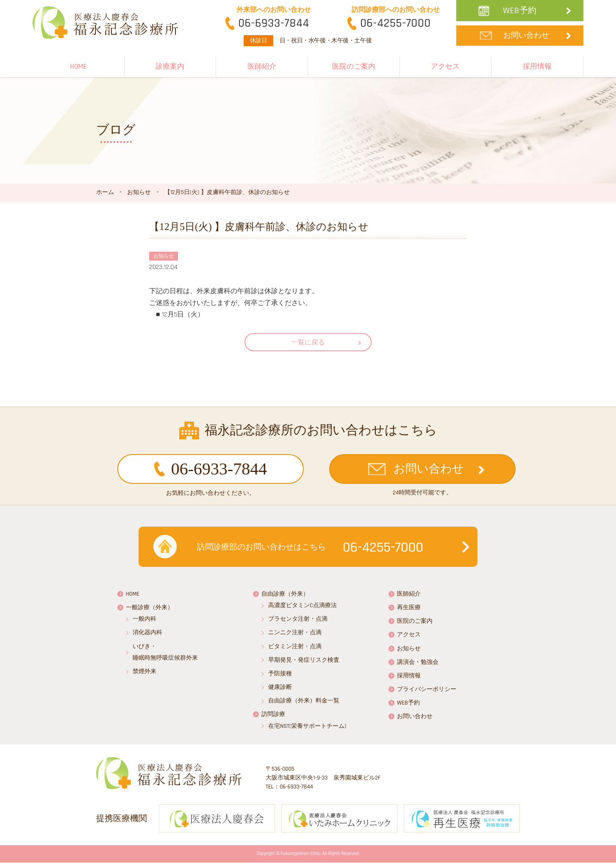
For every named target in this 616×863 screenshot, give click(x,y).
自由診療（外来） (285, 594)
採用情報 (537, 67)
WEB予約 (520, 11)
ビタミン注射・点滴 (295, 647)
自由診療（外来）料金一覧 (304, 701)
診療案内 (170, 67)
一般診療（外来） (150, 608)
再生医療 (409, 608)
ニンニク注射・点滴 (295, 633)
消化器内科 (147, 633)
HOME (78, 67)
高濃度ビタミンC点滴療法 (302, 605)
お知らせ (409, 649)
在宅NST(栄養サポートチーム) (307, 726)
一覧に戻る (308, 343)
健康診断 (280, 687)
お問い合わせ (526, 35)
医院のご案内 (354, 67)
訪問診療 (273, 714)
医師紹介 (262, 67)
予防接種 (280, 674)
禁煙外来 (144, 672)
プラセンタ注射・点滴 (298, 619)
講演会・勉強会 (418, 662)
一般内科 (144, 619)
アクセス (445, 67)
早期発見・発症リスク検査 (304, 660)
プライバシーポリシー (427, 689)
